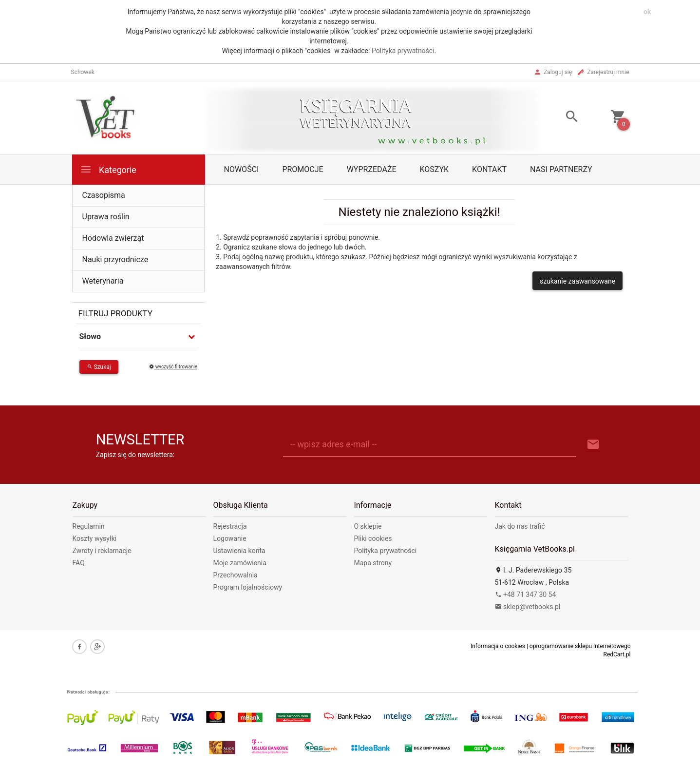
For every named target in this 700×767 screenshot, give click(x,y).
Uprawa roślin (106, 217)
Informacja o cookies (498, 646)
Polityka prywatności (403, 51)
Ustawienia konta (239, 551)
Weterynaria (103, 281)
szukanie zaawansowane (577, 281)
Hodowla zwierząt (113, 238)
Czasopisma (104, 195)
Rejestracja (230, 526)
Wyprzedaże (372, 169)
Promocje (303, 169)
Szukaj (99, 367)
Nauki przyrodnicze (115, 259)
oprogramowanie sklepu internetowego (580, 646)
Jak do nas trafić (520, 526)
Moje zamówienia (240, 563)
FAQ (79, 563)
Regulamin (89, 526)
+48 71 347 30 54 (526, 594)
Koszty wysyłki (95, 538)
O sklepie (368, 526)
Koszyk (435, 169)
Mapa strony (373, 563)
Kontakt (489, 169)
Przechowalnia (236, 575)
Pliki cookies (373, 538)
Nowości (242, 169)
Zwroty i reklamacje (102, 551)
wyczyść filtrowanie (173, 367)
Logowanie (230, 538)
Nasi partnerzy (561, 169)
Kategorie (108, 169)
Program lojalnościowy (248, 587)
